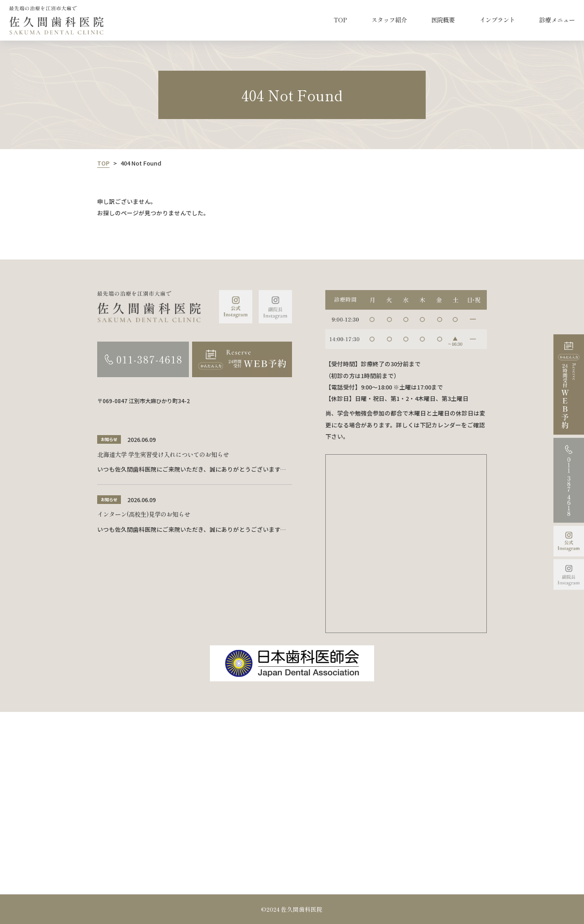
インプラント (497, 20)
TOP (340, 20)
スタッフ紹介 (389, 20)
